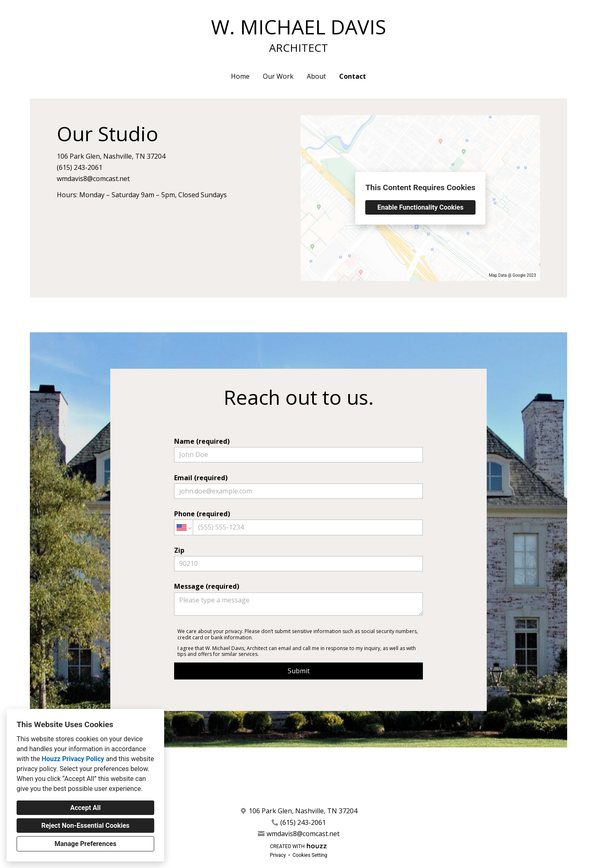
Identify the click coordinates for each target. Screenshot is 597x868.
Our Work (278, 76)
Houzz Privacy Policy (73, 759)
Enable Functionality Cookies (420, 207)
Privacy (278, 855)
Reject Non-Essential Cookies (86, 826)
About (316, 76)
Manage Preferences (85, 844)
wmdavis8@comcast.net (93, 179)
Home (240, 76)
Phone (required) (298, 522)
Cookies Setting (310, 855)
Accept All (85, 808)
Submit (299, 671)
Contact (353, 76)
